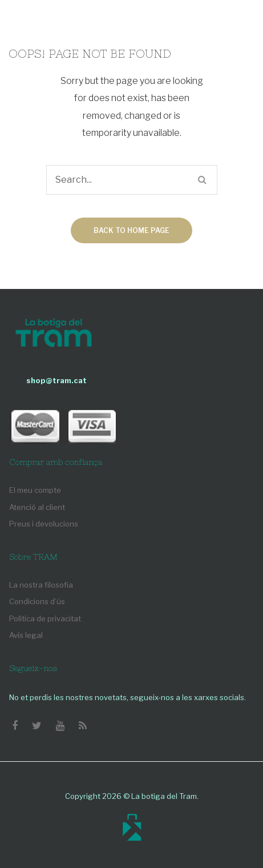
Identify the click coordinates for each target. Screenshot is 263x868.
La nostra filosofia (41, 585)
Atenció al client (37, 507)
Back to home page (131, 230)
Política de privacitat (45, 618)
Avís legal (26, 635)
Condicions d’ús (37, 601)
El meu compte (35, 490)
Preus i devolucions (44, 524)
